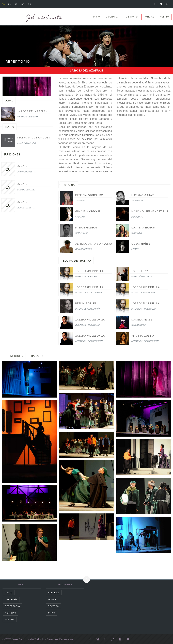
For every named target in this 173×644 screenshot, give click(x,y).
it (18, 4)
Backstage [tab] (39, 356)
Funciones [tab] (15, 356)
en (11, 4)
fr (32, 4)
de (25, 4)
